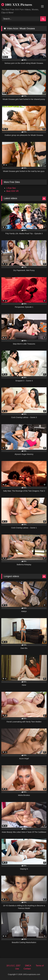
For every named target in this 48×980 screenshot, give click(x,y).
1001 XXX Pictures (17, 5)
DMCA (28, 966)
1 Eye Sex (11, 188)
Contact (27, 969)
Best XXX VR (12, 191)
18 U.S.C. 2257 (13, 966)
